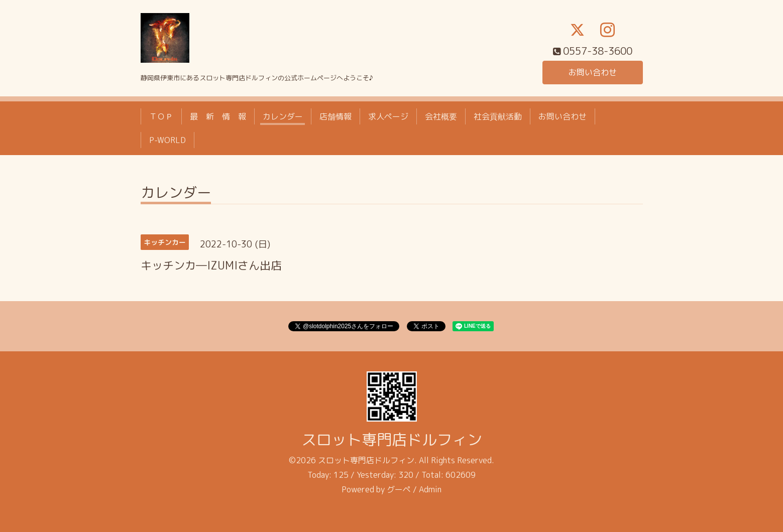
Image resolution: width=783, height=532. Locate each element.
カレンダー (283, 116)
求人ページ (388, 116)
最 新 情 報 (218, 116)
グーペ (399, 489)
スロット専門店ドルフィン (392, 440)
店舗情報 (335, 116)
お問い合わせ (593, 72)
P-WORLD (167, 140)
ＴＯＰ (161, 116)
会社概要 (441, 116)
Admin (430, 489)
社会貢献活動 (498, 116)
